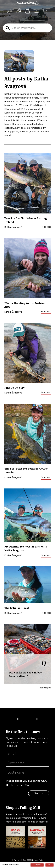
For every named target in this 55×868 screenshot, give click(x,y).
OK (49, 865)
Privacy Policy (38, 860)
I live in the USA (19, 785)
